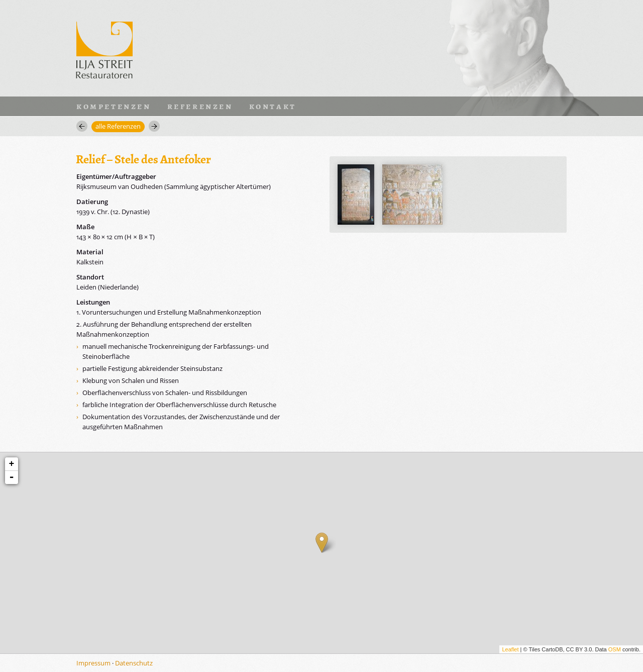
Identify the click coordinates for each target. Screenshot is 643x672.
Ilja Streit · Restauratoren (104, 48)
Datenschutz (134, 663)
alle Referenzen (118, 126)
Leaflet (510, 649)
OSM (615, 649)
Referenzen (200, 106)
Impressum (93, 663)
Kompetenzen (114, 106)
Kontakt (273, 106)
